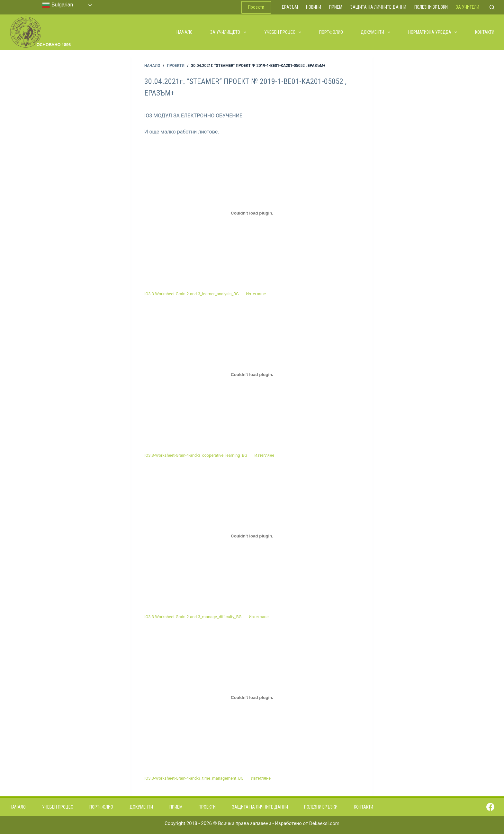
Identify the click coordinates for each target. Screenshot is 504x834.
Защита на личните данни (378, 7)
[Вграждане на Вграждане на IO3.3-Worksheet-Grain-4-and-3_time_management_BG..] (252, 698)
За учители (468, 7)
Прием (336, 7)
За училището (229, 32)
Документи (376, 32)
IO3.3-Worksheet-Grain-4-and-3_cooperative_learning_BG (196, 455)
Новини (314, 7)
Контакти (485, 32)
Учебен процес (283, 32)
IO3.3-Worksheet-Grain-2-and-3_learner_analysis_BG (192, 294)
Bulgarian (58, 5)
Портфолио (331, 32)
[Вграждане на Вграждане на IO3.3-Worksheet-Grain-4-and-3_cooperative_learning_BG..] (252, 375)
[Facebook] (490, 807)
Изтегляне (256, 294)
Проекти (256, 7)
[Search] (492, 7)
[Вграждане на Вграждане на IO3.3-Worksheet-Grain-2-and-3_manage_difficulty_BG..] (252, 536)
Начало (184, 32)
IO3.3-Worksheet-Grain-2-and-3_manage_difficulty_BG (193, 617)
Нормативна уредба (433, 32)
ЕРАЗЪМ (290, 7)
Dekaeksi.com (324, 823)
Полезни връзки (431, 7)
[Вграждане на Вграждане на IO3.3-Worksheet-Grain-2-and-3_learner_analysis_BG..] (252, 213)
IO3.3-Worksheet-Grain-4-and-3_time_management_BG (194, 778)
